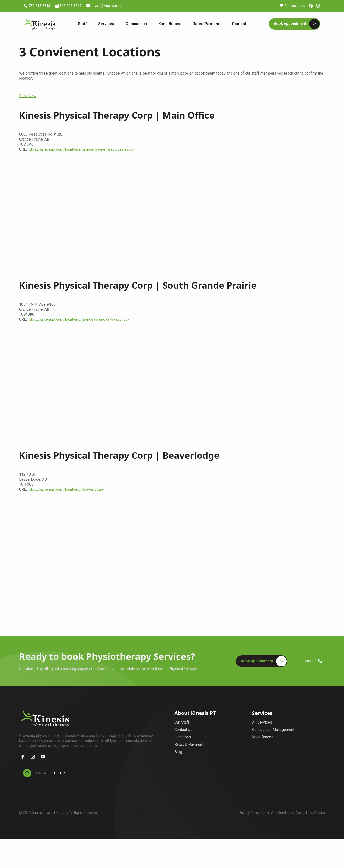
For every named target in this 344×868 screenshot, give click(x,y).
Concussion (136, 24)
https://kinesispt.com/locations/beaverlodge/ (66, 489)
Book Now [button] (28, 96)
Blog (178, 752)
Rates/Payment (207, 24)
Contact (239, 24)
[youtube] (43, 757)
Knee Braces (170, 24)
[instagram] (33, 757)
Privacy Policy (249, 813)
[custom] (311, 6)
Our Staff (182, 722)
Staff (82, 24)
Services (106, 24)
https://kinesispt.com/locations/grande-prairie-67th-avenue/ (78, 319)
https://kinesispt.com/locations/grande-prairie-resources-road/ (81, 149)
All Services (262, 722)
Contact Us (183, 730)
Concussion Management (273, 730)
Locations (183, 737)
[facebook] (23, 757)
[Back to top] (44, 773)
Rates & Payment (189, 744)
